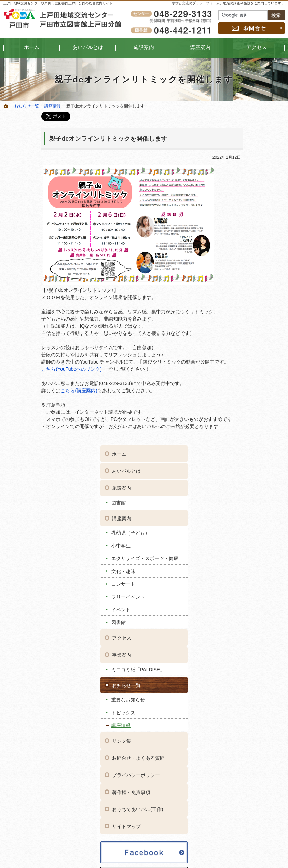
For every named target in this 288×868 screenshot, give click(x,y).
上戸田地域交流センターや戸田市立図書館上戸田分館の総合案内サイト (58, 3)
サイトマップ (241, 499)
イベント (236, 282)
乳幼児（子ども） (245, 199)
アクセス (236, 310)
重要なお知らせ (243, 372)
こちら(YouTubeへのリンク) (33, 369)
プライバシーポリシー (251, 447)
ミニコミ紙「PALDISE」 (253, 342)
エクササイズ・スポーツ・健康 (250, 228)
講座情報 (236, 398)
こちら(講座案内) (41, 390)
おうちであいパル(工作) (252, 482)
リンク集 (236, 413)
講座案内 (236, 185)
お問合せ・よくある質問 (253, 430)
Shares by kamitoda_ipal (250, 621)
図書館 (233, 169)
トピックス (238, 385)
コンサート (238, 256)
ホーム (234, 120)
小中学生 (236, 212)
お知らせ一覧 (241, 357)
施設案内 (236, 155)
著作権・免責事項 (246, 465)
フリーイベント (243, 269)
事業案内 (236, 327)
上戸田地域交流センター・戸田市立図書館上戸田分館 (211, 852)
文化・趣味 (238, 243)
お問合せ (251, 28)
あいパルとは (241, 138)
